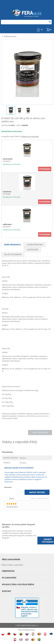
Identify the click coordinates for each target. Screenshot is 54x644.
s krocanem (8, 159)
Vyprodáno (45, 169)
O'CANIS (12, 125)
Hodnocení (32, 250)
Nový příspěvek (40, 433)
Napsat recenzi (37, 492)
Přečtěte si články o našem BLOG (12, 565)
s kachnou (7, 192)
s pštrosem (7, 224)
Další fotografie (13, 254)
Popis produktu (12, 245)
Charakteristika (35, 245)
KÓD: (18, 125)
